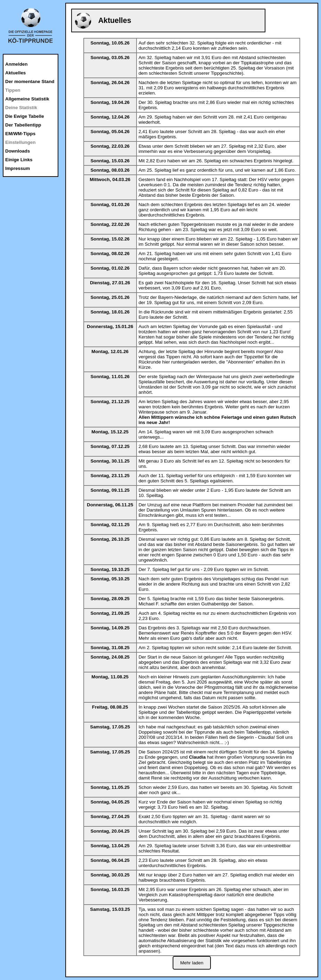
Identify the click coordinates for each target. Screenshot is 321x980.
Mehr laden (192, 963)
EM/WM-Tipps (20, 134)
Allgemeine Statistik (27, 99)
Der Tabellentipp (23, 125)
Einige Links (19, 160)
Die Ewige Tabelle (25, 116)
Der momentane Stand (30, 81)
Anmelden (16, 64)
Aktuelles (15, 73)
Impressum (18, 168)
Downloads (18, 151)
